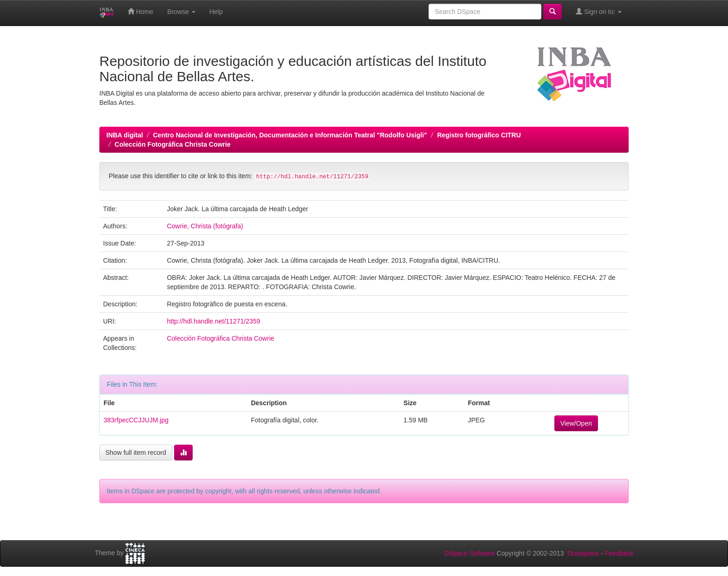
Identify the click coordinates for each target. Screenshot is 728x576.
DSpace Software (470, 553)
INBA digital (125, 135)
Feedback (619, 553)
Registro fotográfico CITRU (479, 135)
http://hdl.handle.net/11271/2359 (213, 321)
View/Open (576, 423)
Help (216, 12)
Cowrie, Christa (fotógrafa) (205, 226)
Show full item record (136, 453)
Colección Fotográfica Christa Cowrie (173, 144)
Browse (181, 12)
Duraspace (583, 553)
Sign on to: (599, 11)
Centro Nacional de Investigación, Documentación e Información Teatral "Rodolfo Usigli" (290, 135)
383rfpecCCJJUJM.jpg (136, 420)
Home (140, 11)
